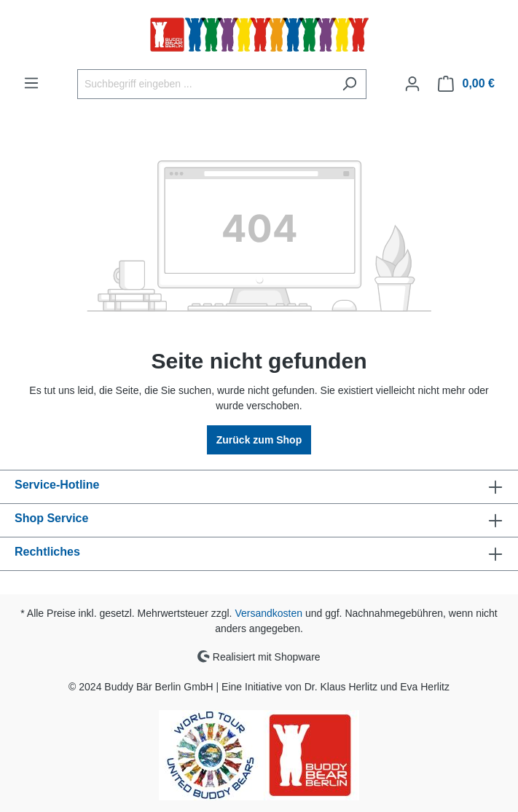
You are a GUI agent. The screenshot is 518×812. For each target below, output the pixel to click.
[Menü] (31, 83)
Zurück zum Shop (259, 440)
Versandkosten (268, 613)
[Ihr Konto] (412, 84)
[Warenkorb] (466, 84)
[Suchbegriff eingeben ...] (205, 84)
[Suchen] (349, 84)
